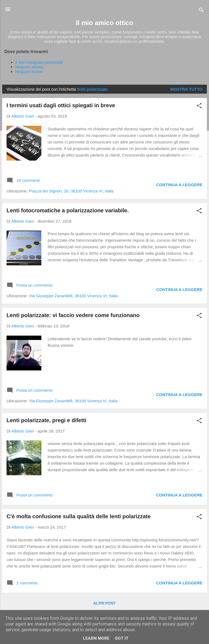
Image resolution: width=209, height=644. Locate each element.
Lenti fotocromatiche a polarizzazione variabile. (68, 210)
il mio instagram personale (39, 62)
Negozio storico (29, 67)
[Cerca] (201, 11)
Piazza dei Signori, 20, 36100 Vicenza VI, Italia (71, 191)
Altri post (104, 603)
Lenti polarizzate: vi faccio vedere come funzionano (73, 315)
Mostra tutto (186, 89)
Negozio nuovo (29, 71)
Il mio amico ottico (105, 23)
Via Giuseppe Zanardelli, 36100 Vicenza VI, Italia (73, 296)
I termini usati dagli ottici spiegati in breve (61, 105)
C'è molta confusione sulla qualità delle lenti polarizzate (79, 516)
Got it (122, 638)
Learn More (96, 638)
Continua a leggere (179, 185)
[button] (199, 107)
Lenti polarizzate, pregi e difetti (46, 420)
